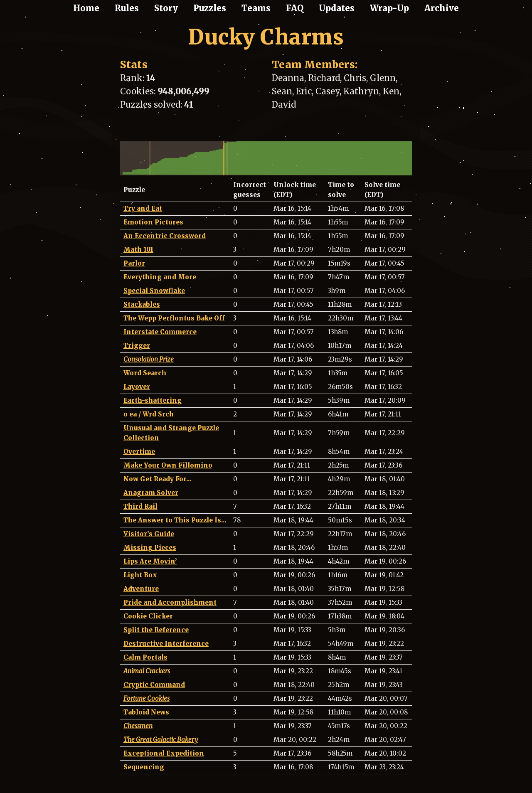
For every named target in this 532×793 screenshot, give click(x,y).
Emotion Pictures (153, 222)
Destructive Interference (166, 644)
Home (86, 8)
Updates (337, 8)
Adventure (141, 589)
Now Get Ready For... (157, 479)
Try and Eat (143, 208)
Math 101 (138, 250)
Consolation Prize (149, 359)
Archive (442, 8)
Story (166, 8)
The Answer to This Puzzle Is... (175, 520)
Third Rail (140, 506)
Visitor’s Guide (149, 534)
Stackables (142, 304)
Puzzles (210, 8)
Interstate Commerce (160, 332)
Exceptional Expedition (164, 753)
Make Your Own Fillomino (168, 465)
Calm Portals (145, 657)
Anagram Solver (151, 493)
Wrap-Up (389, 8)
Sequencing (144, 767)
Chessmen (138, 726)
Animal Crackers (147, 671)
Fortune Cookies (147, 698)
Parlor (134, 263)
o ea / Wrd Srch (149, 414)
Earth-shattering (153, 400)
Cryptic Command (154, 685)
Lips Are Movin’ (150, 561)
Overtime (139, 452)
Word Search (145, 373)
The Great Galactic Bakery (161, 740)
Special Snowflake (154, 291)
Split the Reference (156, 630)
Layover (137, 387)
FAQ (295, 8)
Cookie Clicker (148, 616)
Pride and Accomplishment (170, 602)
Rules (127, 8)
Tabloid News (146, 712)
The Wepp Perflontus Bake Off (174, 318)
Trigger (137, 346)
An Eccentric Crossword (165, 236)
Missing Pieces (150, 548)
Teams (256, 8)
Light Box (140, 575)
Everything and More (160, 277)
